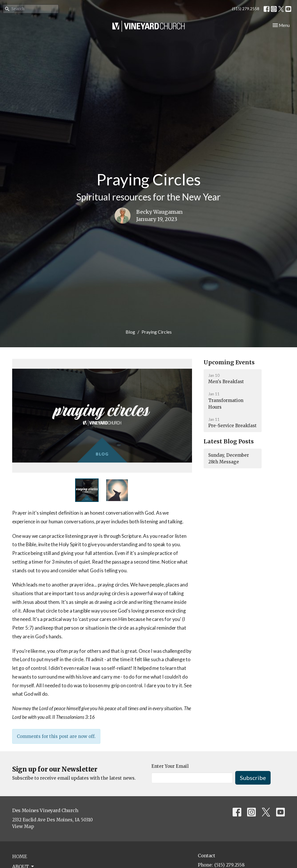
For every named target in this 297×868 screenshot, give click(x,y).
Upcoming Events (229, 362)
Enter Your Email (170, 766)
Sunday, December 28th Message (229, 458)
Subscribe (253, 778)
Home (20, 856)
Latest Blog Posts (229, 441)
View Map (23, 826)
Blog (130, 332)
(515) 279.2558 (246, 9)
